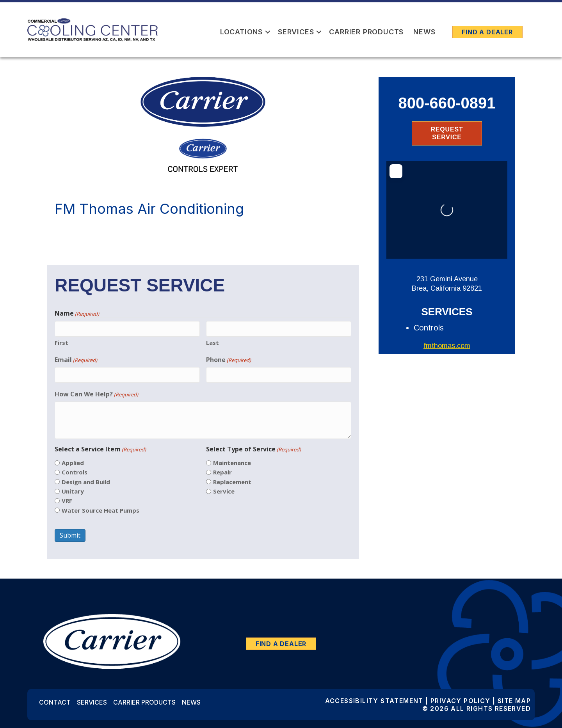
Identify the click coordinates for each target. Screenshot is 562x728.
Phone (229, 360)
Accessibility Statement (374, 701)
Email (76, 360)
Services (296, 32)
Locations (241, 32)
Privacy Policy (461, 701)
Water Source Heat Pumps (100, 510)
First (61, 343)
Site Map (514, 701)
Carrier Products (366, 32)
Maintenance (232, 463)
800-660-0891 (447, 103)
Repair (222, 472)
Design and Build (86, 482)
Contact (55, 702)
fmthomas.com (447, 346)
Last (213, 343)
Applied (73, 463)
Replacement (232, 482)
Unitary (73, 491)
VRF (67, 501)
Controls (75, 472)
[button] (268, 32)
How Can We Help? (96, 394)
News (424, 32)
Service (224, 491)
